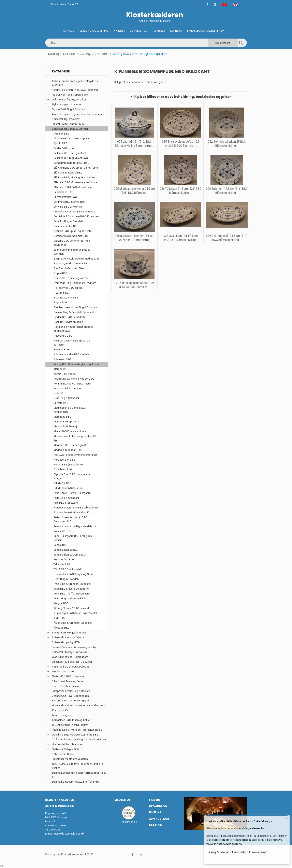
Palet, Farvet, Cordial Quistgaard (72, 493)
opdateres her (257, 828)
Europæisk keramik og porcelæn (71, 691)
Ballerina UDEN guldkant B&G (71, 158)
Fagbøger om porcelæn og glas (71, 701)
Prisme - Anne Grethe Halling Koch (73, 512)
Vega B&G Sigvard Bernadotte (71, 589)
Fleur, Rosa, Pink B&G (66, 298)
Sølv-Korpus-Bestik (63, 754)
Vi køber (159, 31)
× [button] (286, 818)
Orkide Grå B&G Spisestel (68, 488)
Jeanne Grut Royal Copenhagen (70, 696)
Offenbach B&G (63, 469)
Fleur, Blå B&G (62, 293)
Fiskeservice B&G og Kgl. (68, 288)
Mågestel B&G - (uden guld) (70, 445)
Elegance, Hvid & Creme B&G (70, 263)
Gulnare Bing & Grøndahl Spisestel (74, 312)
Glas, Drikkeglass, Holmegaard (70, 657)
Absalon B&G (61, 134)
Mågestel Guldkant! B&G (68, 450)
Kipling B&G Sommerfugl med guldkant (77, 364)
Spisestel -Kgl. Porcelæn (66, 119)
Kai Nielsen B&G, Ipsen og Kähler (71, 720)
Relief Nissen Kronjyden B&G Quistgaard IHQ (70, 519)
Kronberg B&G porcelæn (68, 388)
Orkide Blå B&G (62, 483)
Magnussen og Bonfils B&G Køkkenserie (70, 410)
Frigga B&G (60, 302)
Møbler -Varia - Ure (63, 671)
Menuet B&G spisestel (67, 422)
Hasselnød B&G (63, 336)
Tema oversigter (61, 715)
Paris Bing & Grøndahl (66, 498)
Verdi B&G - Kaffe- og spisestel (72, 594)
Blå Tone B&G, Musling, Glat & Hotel (74, 177)
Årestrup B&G (62, 628)
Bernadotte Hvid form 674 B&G (71, 163)
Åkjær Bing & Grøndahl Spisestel (73, 623)
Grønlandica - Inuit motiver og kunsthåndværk (79, 705)
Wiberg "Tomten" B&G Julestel (71, 608)
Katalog (69, 31)
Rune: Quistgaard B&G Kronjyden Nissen (73, 538)
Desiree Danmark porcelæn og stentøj (74, 647)
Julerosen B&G (62, 359)
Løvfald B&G (61, 403)
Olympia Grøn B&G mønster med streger (72, 476)
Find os (154, 800)
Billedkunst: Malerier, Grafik (68, 681)
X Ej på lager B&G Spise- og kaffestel (75, 613)
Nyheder (119, 31)
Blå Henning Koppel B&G (68, 173)
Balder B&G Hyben (64, 148)
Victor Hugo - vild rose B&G (69, 598)
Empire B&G (61, 273)
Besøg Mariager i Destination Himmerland (237, 852)
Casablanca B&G (63, 192)
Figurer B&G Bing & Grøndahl (69, 109)
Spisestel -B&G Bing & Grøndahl (85, 54)
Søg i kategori (223, 43)
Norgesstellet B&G (64, 460)
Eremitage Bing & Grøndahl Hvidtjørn (75, 283)
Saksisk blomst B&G (66, 550)
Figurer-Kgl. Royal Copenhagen (70, 95)
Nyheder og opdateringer (67, 104)
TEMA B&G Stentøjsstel (67, 569)
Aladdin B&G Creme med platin (72, 138)
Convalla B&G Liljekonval (68, 207)
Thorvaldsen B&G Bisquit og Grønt (74, 574)
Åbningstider (139, 31)
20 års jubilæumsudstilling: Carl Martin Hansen (79, 739)
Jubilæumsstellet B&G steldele (71, 354)
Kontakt (176, 31)
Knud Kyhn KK (60, 710)
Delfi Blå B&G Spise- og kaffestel (73, 231)
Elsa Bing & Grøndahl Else (69, 268)
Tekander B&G (62, 564)
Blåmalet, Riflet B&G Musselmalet (73, 187)
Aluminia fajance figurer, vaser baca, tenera (77, 114)
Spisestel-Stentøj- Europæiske (70, 652)
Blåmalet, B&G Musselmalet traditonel (76, 182)
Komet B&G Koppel (65, 374)
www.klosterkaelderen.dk (224, 844)
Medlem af (123, 800)
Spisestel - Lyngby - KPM (66, 642)
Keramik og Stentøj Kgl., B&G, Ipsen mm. (76, 90)
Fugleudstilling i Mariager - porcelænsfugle (77, 730)
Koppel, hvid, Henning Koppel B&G (74, 379)
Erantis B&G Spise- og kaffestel (72, 278)
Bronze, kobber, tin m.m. (66, 686)
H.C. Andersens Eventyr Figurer (70, 725)
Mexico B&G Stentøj (65, 426)
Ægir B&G (59, 618)
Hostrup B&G (61, 349)
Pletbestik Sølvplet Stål (65, 749)
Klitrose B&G (61, 369)
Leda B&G (59, 393)
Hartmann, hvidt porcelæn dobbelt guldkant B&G (74, 329)
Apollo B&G (60, 143)
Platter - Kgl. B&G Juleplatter (68, 676)
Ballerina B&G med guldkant (70, 153)
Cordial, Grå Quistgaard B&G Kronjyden (76, 216)
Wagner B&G (61, 603)
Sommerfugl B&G (64, 559)
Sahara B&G (61, 545)
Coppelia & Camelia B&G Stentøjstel (75, 212)
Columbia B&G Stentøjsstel (69, 202)
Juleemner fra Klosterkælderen (70, 759)
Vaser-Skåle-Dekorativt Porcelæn (71, 667)
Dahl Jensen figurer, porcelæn (69, 100)
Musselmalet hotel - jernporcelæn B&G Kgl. (76, 438)
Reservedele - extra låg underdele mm (75, 526)
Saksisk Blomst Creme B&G (70, 555)
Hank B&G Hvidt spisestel (69, 322)
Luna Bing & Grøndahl (66, 398)
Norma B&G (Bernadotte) (68, 465)
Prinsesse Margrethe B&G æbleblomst (76, 508)
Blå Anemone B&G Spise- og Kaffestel (76, 168)
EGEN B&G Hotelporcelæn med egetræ (76, 259)
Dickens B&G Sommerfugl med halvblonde (72, 243)
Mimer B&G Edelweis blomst (70, 431)
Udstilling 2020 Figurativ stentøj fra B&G (75, 735)
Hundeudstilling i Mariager (67, 744)
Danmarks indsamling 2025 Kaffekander (76, 782)
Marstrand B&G (62, 417)
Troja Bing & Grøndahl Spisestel (72, 584)
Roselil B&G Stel (63, 531)
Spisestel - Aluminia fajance (68, 637)
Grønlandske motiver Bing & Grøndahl (76, 307)
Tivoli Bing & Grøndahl (66, 579)
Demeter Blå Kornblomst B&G (71, 236)
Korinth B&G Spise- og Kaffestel (72, 384)
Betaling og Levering (94, 31)
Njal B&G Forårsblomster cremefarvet (75, 455)
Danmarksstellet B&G (66, 226)
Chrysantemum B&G (65, 197)
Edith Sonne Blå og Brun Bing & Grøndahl (72, 252)
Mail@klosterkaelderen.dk (206, 31)
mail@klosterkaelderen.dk (69, 834)
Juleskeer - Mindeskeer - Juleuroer (72, 662)
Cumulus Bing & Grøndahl (68, 221)
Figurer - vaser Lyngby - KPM (68, 124)
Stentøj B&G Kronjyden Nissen (70, 633)
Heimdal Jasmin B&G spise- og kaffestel (72, 343)
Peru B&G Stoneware (66, 503)
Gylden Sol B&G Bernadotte (70, 317)
